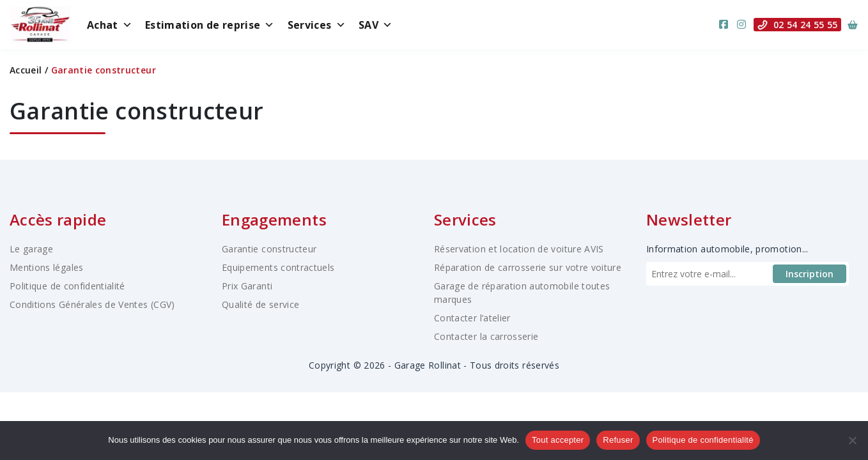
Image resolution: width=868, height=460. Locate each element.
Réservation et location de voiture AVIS (519, 249)
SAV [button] (376, 25)
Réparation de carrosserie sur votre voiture (528, 267)
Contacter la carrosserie (486, 336)
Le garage (31, 249)
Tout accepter (558, 440)
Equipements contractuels (278, 267)
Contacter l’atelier (472, 318)
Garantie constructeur (269, 249)
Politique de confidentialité (67, 286)
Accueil (26, 70)
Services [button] (317, 25)
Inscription (810, 274)
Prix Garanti (247, 286)
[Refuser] (852, 440)
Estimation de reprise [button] (210, 25)
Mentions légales (47, 267)
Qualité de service (260, 304)
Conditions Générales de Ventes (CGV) (92, 304)
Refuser (618, 440)
